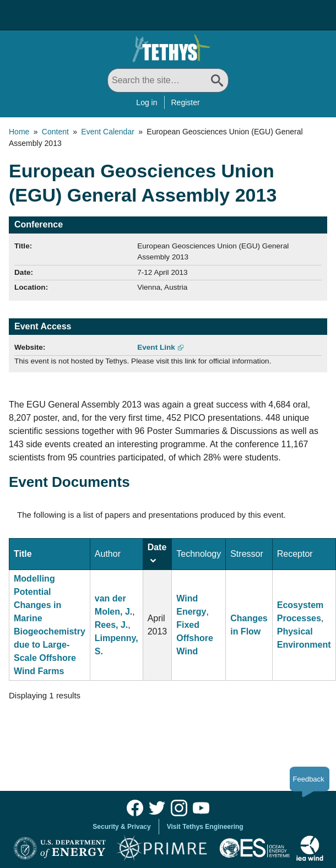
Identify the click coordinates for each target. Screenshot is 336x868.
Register (186, 102)
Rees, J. (111, 625)
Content (55, 132)
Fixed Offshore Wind (195, 638)
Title (23, 554)
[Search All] (168, 80)
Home (19, 132)
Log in (147, 102)
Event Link (156, 347)
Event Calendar (108, 132)
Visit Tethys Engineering (205, 827)
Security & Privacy (121, 827)
